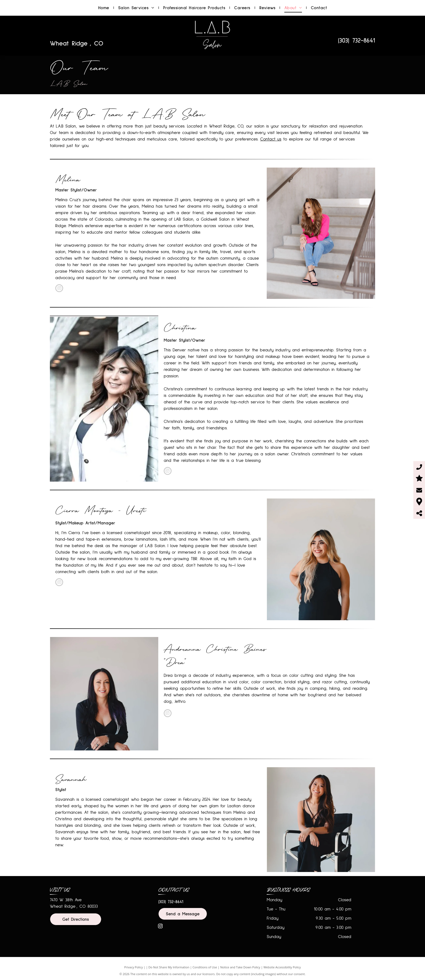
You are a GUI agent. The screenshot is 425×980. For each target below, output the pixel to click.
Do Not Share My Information (169, 967)
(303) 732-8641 (357, 41)
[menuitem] (104, 8)
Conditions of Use (205, 967)
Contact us (271, 139)
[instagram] (59, 289)
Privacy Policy (133, 967)
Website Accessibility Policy (282, 967)
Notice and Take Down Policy (240, 967)
